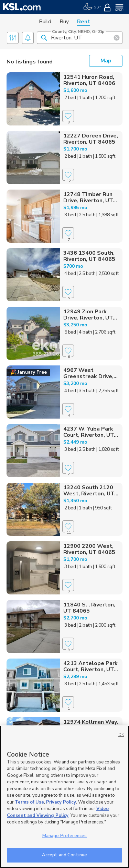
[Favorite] (68, 116)
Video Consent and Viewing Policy (58, 812)
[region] (64, 797)
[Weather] (92, 7)
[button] (44, 37)
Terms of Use (29, 802)
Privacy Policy (61, 802)
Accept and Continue (64, 855)
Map (106, 61)
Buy (64, 22)
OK (121, 735)
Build (45, 22)
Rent (84, 22)
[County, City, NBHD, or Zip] (80, 38)
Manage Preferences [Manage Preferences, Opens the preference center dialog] (64, 836)
